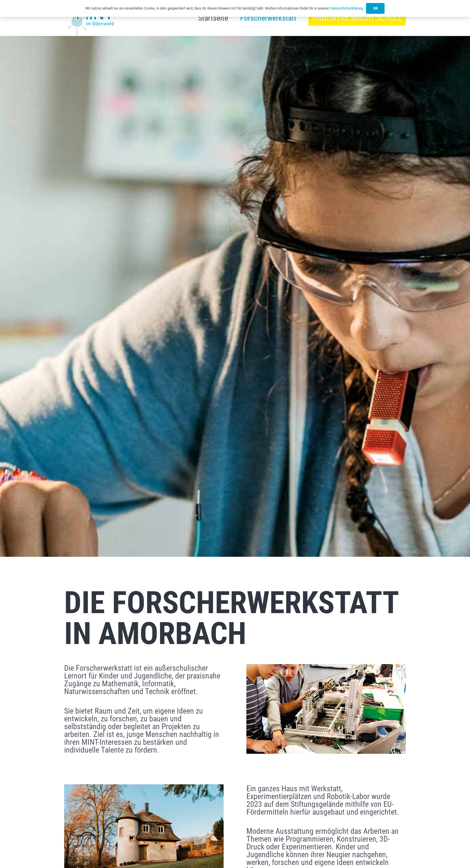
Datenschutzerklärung (347, 8)
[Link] (90, 22)
